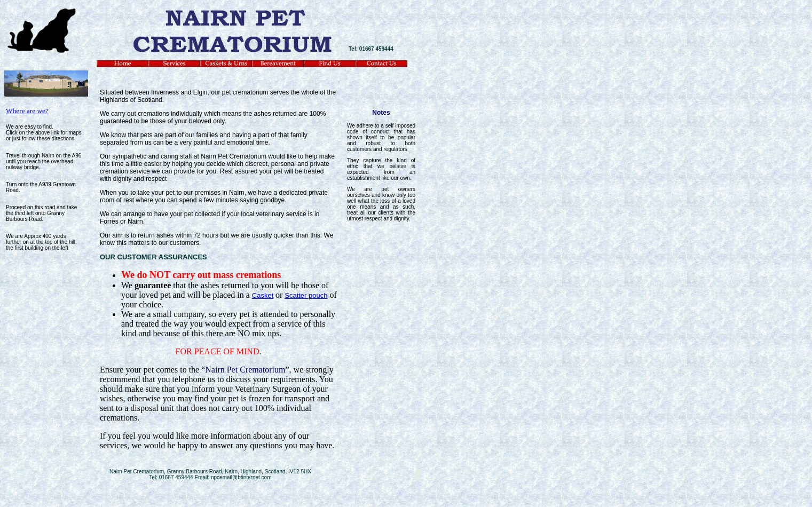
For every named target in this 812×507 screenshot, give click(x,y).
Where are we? (27, 111)
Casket (263, 295)
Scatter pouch (306, 295)
